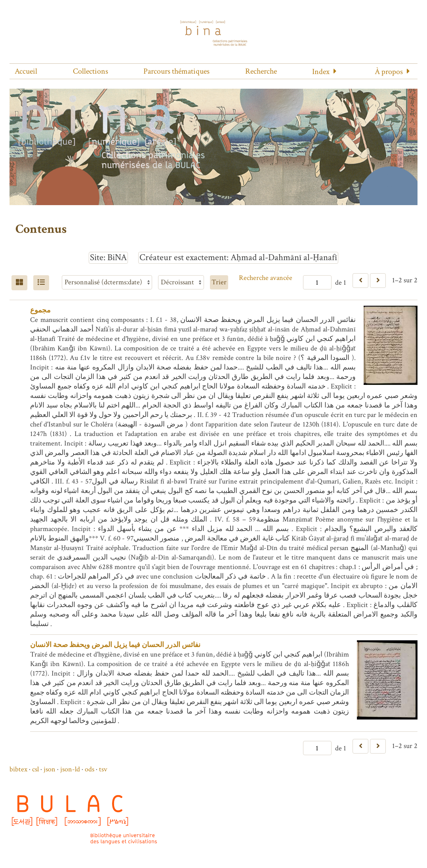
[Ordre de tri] (181, 282)
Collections (91, 71)
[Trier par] (107, 282)
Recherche (261, 71)
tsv (103, 769)
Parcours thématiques (176, 71)
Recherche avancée (266, 278)
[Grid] (19, 283)
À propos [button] (389, 72)
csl (35, 769)
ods (90, 769)
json (50, 769)
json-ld (70, 769)
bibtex (18, 769)
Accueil (26, 71)
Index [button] (321, 72)
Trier (219, 282)
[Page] (317, 282)
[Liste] (41, 283)
